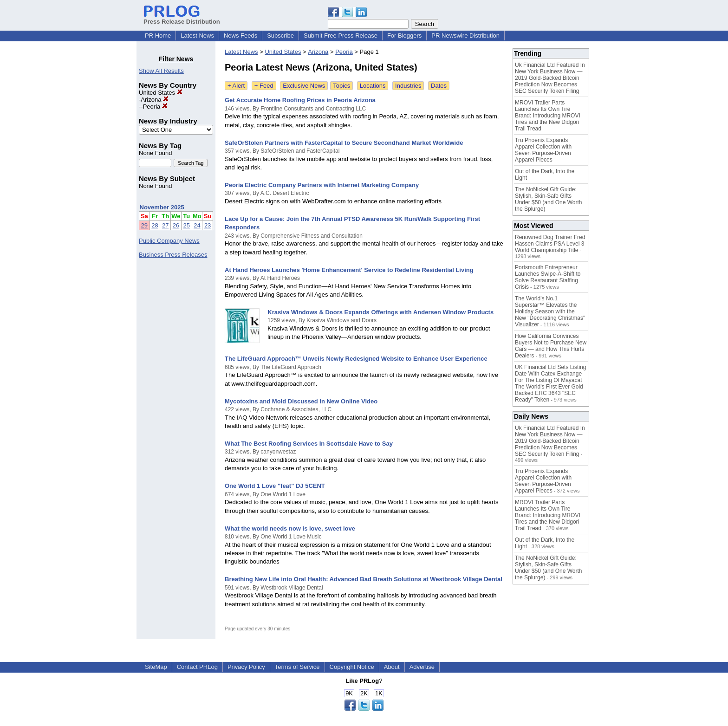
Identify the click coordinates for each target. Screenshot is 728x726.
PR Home (158, 36)
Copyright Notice (352, 667)
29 (144, 225)
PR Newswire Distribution (465, 36)
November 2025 (162, 207)
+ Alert (236, 86)
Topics (341, 86)
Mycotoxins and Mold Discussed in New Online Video (301, 401)
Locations (373, 86)
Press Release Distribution (182, 18)
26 (176, 225)
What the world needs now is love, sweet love (290, 528)
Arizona (155, 100)
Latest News (197, 36)
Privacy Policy (246, 667)
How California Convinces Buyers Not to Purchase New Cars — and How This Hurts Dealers (551, 346)
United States (161, 93)
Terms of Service (297, 667)
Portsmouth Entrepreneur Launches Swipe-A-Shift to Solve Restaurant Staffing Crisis (548, 277)
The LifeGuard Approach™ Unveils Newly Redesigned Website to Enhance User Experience (356, 359)
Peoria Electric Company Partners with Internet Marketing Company (322, 185)
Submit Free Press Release (341, 36)
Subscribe (280, 36)
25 (187, 225)
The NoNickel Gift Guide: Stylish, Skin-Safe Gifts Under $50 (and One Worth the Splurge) (549, 199)
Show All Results (161, 71)
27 (165, 225)
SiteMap (156, 667)
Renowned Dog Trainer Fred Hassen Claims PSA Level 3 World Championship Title (550, 244)
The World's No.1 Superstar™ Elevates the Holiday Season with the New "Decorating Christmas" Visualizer (550, 311)
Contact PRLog (197, 667)
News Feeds (240, 36)
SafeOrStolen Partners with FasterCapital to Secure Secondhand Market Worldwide (344, 143)
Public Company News (169, 241)
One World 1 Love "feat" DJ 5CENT (275, 486)
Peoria (155, 107)
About (392, 667)
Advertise (422, 667)
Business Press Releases (173, 255)
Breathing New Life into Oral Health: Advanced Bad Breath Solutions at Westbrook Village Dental (364, 579)
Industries (408, 86)
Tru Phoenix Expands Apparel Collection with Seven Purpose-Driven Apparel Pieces (543, 150)
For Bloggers (404, 36)
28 (155, 225)
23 (208, 225)
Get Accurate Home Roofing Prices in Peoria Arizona (300, 100)
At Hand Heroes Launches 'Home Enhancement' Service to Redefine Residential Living (349, 270)
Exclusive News (304, 86)
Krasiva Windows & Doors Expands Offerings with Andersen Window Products (380, 312)
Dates (439, 86)
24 (197, 225)
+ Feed (264, 86)
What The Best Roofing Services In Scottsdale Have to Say (309, 444)
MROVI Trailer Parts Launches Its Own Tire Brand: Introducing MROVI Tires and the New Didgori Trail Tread (548, 116)
